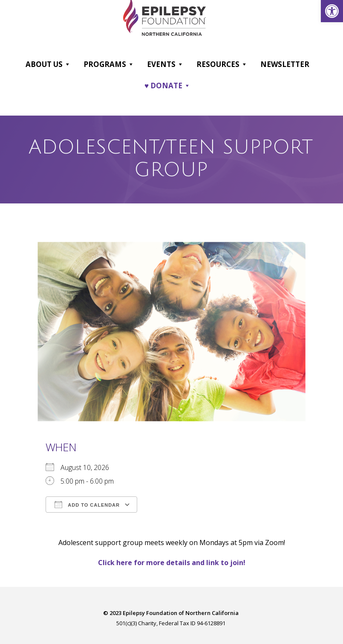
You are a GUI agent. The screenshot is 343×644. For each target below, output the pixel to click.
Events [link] (165, 64)
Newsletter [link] (285, 64)
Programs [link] (109, 64)
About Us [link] (48, 64)
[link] (332, 11)
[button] (67, 64)
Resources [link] (222, 64)
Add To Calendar (87, 505)
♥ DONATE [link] (167, 86)
